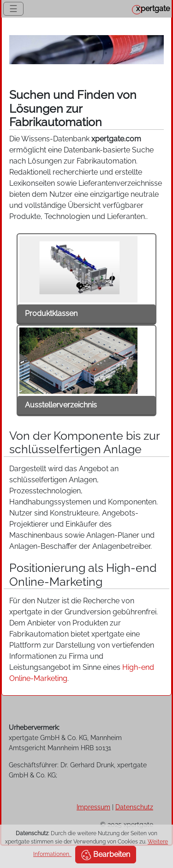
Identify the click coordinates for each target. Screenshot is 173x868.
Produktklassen (51, 313)
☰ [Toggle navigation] (13, 9)
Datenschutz (134, 807)
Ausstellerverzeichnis (61, 405)
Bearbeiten (106, 855)
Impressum (93, 807)
